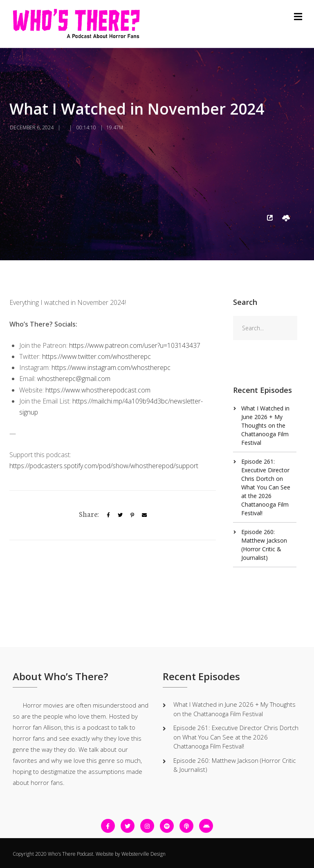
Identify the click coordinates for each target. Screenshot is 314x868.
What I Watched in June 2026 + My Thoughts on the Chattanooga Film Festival (265, 425)
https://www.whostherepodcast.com (98, 390)
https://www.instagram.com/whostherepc (111, 367)
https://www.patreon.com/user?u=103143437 (135, 345)
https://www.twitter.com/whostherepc (96, 356)
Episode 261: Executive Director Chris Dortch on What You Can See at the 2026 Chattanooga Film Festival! (266, 487)
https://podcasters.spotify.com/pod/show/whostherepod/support (104, 466)
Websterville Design (144, 854)
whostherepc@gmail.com (74, 379)
